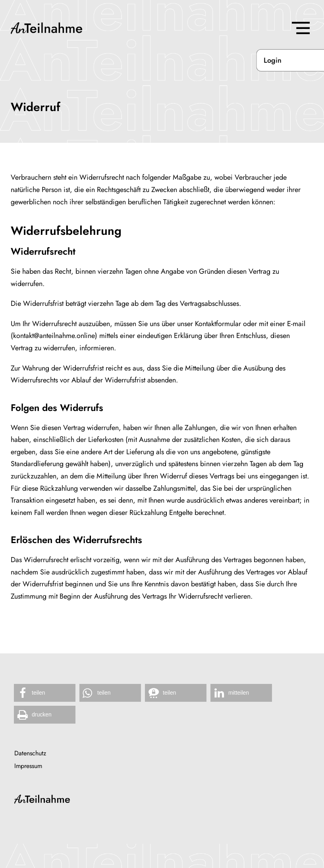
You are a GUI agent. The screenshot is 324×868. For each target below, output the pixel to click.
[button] (45, 693)
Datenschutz (30, 753)
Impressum (28, 766)
